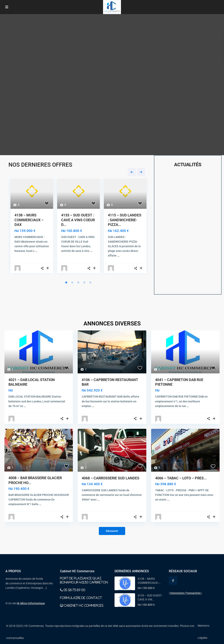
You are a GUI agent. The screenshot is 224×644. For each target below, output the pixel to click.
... (36, 251)
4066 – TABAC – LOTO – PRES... (181, 478)
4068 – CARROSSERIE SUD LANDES (110, 478)
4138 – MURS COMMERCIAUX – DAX (29, 220)
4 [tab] (84, 283)
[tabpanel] (32, 227)
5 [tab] (90, 283)
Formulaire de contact (81, 598)
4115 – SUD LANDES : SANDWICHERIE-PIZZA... (125, 220)
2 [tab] (72, 283)
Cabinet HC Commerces (83, 606)
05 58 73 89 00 (74, 590)
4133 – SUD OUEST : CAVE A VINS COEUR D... (78, 220)
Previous (132, 172)
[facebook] (173, 581)
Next (141, 172)
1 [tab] (66, 283)
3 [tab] (78, 283)
